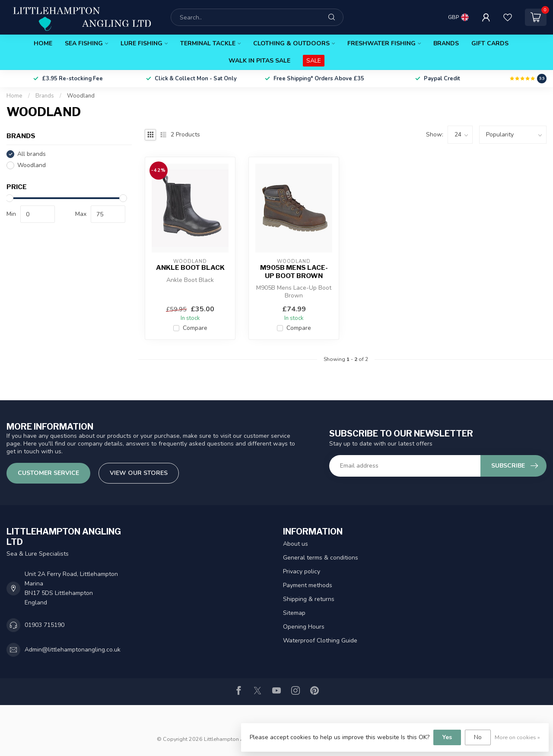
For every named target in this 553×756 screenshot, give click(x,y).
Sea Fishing (84, 43)
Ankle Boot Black (190, 268)
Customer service (48, 473)
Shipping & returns (309, 599)
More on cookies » (517, 737)
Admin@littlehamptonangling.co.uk (73, 650)
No (478, 737)
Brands (446, 43)
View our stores (139, 473)
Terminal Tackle (208, 43)
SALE (314, 61)
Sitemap (294, 613)
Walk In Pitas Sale (259, 61)
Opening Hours (304, 627)
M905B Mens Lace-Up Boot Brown (294, 272)
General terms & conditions (321, 558)
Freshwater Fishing (381, 43)
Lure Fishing (141, 43)
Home (43, 43)
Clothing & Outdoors (291, 43)
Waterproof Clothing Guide (320, 641)
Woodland (81, 96)
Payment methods (308, 585)
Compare (195, 328)
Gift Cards (490, 43)
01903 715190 (44, 625)
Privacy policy (302, 571)
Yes (447, 737)
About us (296, 544)
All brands (32, 154)
